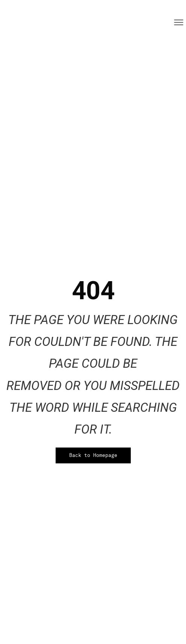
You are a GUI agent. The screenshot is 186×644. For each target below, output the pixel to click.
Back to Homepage (93, 455)
